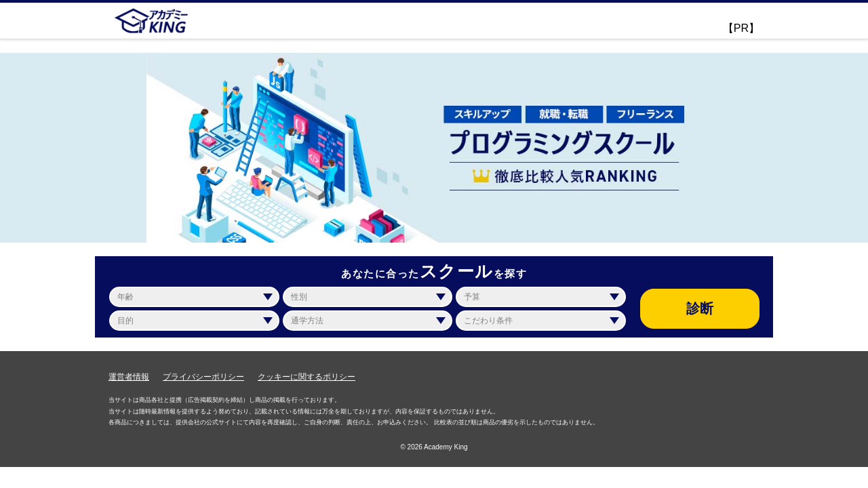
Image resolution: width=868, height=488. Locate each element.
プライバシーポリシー (203, 377)
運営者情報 (129, 377)
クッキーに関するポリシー (307, 377)
